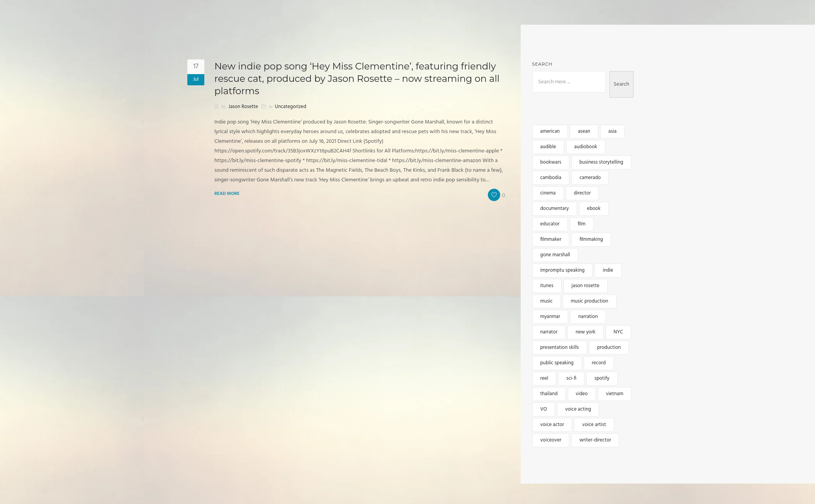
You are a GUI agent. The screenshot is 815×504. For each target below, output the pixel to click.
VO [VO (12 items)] (544, 409)
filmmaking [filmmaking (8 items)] (591, 239)
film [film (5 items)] (582, 224)
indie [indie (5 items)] (608, 270)
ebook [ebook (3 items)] (594, 209)
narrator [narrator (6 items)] (549, 332)
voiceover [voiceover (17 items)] (551, 440)
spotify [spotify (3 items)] (602, 378)
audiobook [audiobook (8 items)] (586, 147)
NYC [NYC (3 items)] (618, 332)
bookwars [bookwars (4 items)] (551, 162)
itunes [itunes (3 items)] (547, 286)
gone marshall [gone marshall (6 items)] (555, 255)
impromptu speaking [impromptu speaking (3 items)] (563, 270)
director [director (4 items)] (582, 193)
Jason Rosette (243, 107)
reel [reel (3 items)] (544, 378)
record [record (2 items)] (599, 363)
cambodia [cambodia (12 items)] (551, 178)
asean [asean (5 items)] (584, 131)
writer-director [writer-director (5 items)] (595, 440)
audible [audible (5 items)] (548, 147)
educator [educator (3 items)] (550, 224)
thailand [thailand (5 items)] (549, 394)
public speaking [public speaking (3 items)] (557, 363)
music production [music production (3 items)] (590, 301)
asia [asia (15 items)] (612, 131)
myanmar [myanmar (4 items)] (550, 317)
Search (542, 64)
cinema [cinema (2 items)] (548, 193)
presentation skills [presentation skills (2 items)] (560, 348)
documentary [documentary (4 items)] (555, 209)
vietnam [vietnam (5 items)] (615, 394)
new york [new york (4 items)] (585, 332)
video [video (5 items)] (582, 394)
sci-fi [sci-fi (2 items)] (571, 378)
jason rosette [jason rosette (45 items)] (586, 286)
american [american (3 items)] (550, 131)
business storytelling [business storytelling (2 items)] (601, 162)
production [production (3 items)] (609, 348)
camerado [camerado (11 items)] (590, 178)
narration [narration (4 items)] (588, 317)
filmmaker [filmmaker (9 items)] (551, 239)
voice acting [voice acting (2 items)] (578, 409)
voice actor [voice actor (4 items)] (552, 425)
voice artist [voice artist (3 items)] (594, 425)
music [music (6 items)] (547, 301)
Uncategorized (291, 107)
